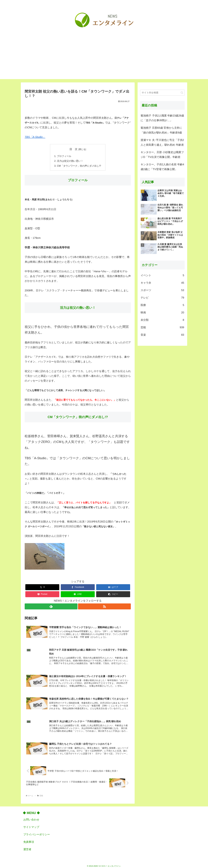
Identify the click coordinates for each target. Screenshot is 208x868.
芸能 (162, 327)
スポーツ (162, 290)
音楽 (162, 335)
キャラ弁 (162, 283)
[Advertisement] (104, 61)
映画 (162, 312)
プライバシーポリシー (37, 833)
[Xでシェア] (42, 587)
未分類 (162, 320)
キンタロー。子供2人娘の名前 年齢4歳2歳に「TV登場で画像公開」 (162, 167)
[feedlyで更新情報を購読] (51, 606)
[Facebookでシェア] (78, 587)
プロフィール (64, 156)
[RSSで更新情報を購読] (105, 606)
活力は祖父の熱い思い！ (70, 161)
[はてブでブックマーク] (113, 587)
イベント (162, 275)
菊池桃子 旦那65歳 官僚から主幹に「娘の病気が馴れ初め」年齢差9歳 (161, 130)
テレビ (162, 298)
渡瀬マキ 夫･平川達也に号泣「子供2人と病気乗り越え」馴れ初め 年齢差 (162, 142)
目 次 (73, 149)
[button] (113, 594)
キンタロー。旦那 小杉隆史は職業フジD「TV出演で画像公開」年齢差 (162, 155)
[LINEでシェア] (78, 594)
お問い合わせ (31, 818)
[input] (162, 93)
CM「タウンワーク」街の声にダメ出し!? (79, 165)
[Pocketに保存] (42, 594)
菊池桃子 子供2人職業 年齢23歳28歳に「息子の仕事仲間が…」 (162, 118)
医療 (162, 305)
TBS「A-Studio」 (35, 137)
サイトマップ (31, 825)
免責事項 (29, 840)
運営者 (27, 847)
